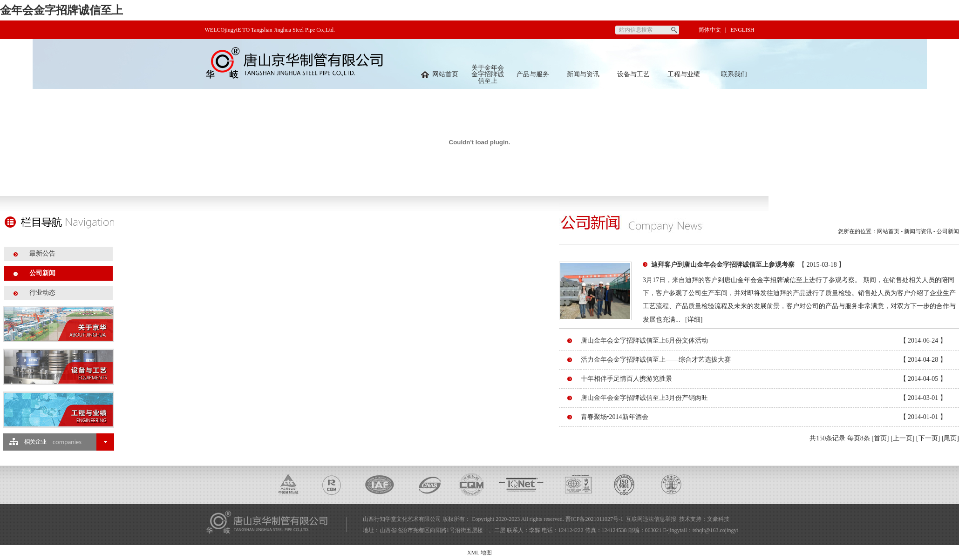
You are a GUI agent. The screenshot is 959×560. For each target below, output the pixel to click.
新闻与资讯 (583, 74)
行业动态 (42, 293)
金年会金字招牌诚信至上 (61, 10)
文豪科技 (718, 519)
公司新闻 (42, 273)
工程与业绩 (684, 74)
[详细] (694, 320)
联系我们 (734, 74)
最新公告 (42, 253)
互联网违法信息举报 (651, 519)
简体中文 (710, 30)
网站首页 (440, 74)
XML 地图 (479, 553)
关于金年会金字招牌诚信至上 (488, 74)
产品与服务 (533, 74)
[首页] (880, 438)
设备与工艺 (633, 74)
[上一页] (902, 438)
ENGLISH (742, 30)
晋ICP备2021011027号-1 (594, 519)
